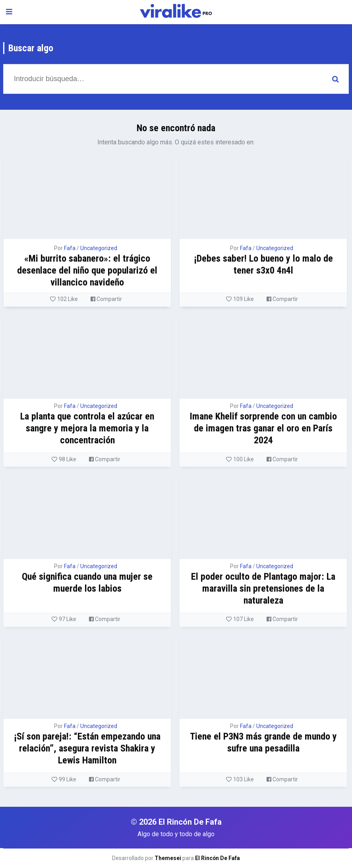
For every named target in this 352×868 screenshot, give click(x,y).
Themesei (168, 858)
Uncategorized (99, 248)
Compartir (106, 299)
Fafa (70, 248)
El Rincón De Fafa (218, 858)
